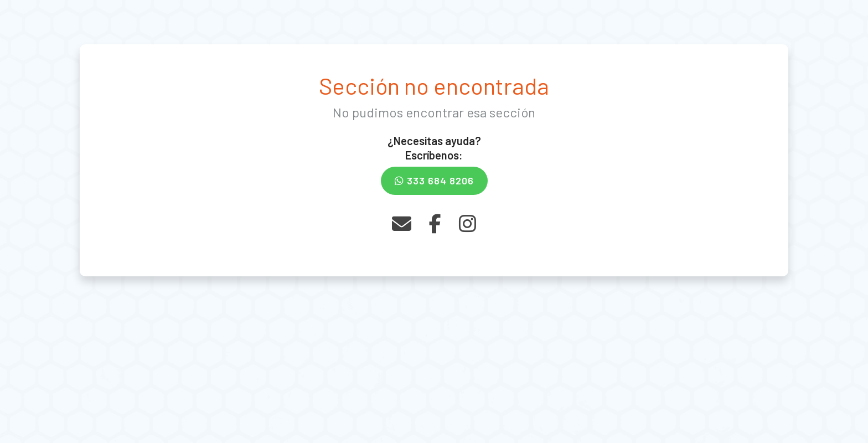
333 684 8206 (434, 181)
